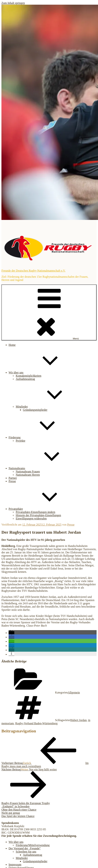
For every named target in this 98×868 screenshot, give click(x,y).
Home (12, 345)
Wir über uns (43, 372)
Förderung (41, 437)
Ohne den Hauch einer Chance (19, 810)
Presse (12, 481)
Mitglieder (49, 407)
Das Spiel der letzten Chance (18, 816)
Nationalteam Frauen (28, 471)
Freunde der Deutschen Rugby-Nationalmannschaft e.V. (33, 271)
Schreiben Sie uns (26, 852)
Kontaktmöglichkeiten (29, 376)
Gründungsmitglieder (35, 410)
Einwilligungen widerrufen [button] (31, 518)
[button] (11, 633)
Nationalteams (44, 468)
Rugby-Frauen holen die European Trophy (26, 803)
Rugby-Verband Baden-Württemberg (36, 723)
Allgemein (74, 692)
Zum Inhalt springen (13, 3)
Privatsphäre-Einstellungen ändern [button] (35, 512)
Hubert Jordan (78, 720)
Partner (13, 478)
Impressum (15, 865)
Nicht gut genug (11, 813)
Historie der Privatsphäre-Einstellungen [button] (38, 515)
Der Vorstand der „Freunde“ (25, 848)
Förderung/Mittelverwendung (33, 845)
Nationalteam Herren (28, 475)
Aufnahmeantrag (25, 379)
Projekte (20, 441)
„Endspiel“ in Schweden (15, 806)
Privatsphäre (43, 509)
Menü (49, 312)
